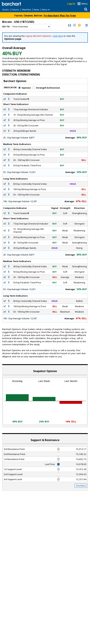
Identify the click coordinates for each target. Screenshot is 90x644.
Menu (84, 4)
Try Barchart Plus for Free (60, 15)
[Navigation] (31, 27)
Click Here (58, 36)
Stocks (6, 10)
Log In (71, 4)
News (37, 10)
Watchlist (26, 10)
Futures (15, 10)
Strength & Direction (46, 88)
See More (81, 486)
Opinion (24, 88)
